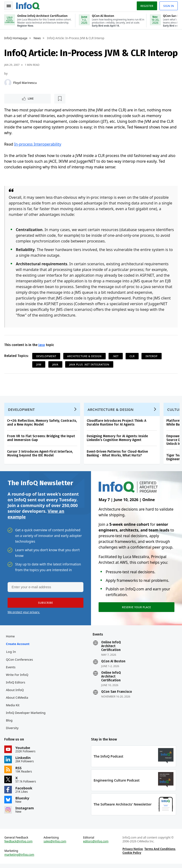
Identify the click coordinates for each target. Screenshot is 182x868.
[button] (45, 605)
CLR (133, 356)
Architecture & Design (85, 356)
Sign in (168, 6)
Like (17, 99)
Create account (18, 646)
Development (47, 356)
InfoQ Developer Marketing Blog (26, 719)
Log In (12, 654)
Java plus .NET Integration (90, 365)
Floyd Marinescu (25, 83)
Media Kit (13, 708)
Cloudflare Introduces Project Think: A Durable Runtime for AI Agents (117, 424)
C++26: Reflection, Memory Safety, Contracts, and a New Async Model (42, 424)
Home (11, 639)
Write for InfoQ (18, 677)
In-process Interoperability (38, 144)
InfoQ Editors (16, 685)
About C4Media (18, 700)
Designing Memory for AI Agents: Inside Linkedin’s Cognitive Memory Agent (118, 439)
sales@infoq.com (55, 845)
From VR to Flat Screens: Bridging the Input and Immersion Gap (41, 439)
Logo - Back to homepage (28, 5)
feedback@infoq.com (19, 845)
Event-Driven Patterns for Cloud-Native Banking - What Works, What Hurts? (118, 455)
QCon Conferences (20, 662)
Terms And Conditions (160, 853)
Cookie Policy (132, 856)
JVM (39, 365)
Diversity (13, 730)
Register (146, 6)
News (38, 38)
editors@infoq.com (96, 845)
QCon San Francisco (117, 694)
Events (11, 670)
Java (42, 345)
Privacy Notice (132, 853)
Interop (152, 356)
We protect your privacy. (24, 614)
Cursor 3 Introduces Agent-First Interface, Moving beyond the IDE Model (40, 455)
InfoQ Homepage (16, 38)
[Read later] (33, 99)
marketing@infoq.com (20, 859)
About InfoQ (15, 693)
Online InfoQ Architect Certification (111, 649)
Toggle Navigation (9, 6)
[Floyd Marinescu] (8, 83)
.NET (116, 356)
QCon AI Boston (113, 664)
